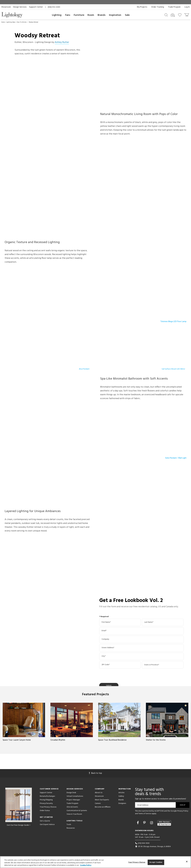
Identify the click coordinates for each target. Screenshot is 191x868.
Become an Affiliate (103, 807)
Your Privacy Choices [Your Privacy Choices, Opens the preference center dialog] (137, 862)
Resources (71, 828)
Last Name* (149, 622)
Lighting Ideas (11, 22)
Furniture (79, 15)
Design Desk (71, 793)
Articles (121, 793)
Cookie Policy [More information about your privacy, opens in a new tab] (86, 865)
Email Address (143, 805)
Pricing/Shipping (46, 800)
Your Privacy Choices (48, 807)
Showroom (6, 7)
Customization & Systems (77, 811)
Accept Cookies (156, 862)
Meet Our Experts (102, 800)
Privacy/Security (46, 803)
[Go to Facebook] (138, 823)
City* (104, 656)
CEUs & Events (72, 807)
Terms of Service (145, 814)
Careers (98, 803)
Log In (187, 7)
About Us (99, 793)
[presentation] (119, 675)
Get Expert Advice (47, 825)
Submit (109, 686)
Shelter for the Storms (156, 740)
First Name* (106, 622)
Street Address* (108, 648)
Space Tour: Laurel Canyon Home (17, 740)
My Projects (142, 7)
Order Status (45, 811)
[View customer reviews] (164, 823)
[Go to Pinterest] (145, 823)
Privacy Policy (183, 811)
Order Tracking (158, 7)
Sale (127, 15)
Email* (104, 631)
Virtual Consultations (75, 796)
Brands (102, 15)
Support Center (36, 7)
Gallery (121, 796)
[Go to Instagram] (152, 823)
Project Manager (73, 800)
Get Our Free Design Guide (19, 825)
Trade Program (174, 7)
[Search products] (166, 15)
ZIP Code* (106, 665)
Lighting (57, 15)
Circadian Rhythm (58, 740)
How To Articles (22, 22)
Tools (69, 825)
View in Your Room (74, 814)
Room (91, 15)
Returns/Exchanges (47, 796)
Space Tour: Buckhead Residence (112, 740)
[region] (95, 862)
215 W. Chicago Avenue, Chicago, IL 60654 (153, 847)
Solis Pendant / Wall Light (176, 458)
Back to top (95, 773)
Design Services (20, 7)
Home (3, 22)
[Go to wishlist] (180, 15)
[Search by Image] (173, 15)
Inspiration (115, 15)
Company (105, 639)
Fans (68, 15)
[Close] (187, 861)
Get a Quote (45, 821)
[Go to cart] (187, 14)
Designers (122, 803)
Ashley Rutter (62, 42)
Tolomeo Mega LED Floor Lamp (173, 321)
